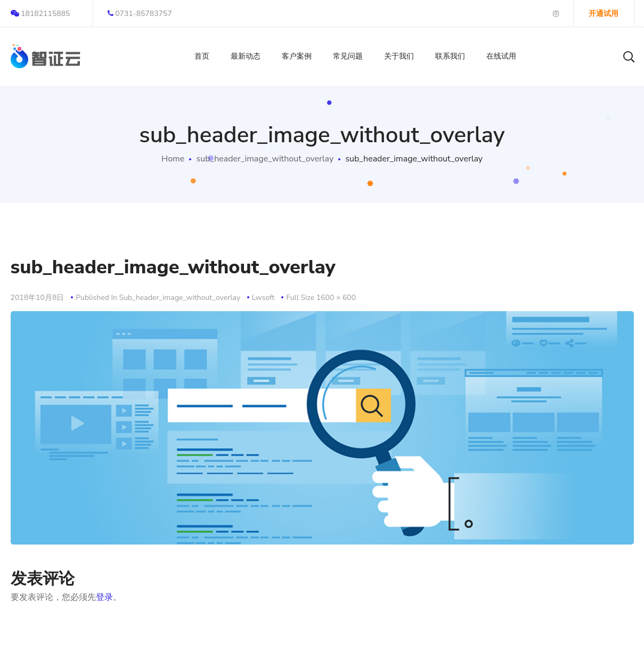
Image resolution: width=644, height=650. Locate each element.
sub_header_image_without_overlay (265, 159)
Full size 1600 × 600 (321, 298)
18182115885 (40, 14)
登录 (104, 597)
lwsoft (263, 298)
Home (173, 159)
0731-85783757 (140, 14)
